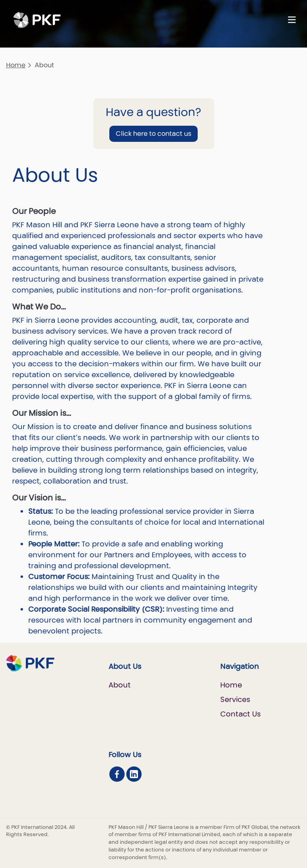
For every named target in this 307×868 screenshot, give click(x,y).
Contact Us (240, 714)
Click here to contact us (153, 134)
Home (16, 65)
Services (235, 699)
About (120, 685)
